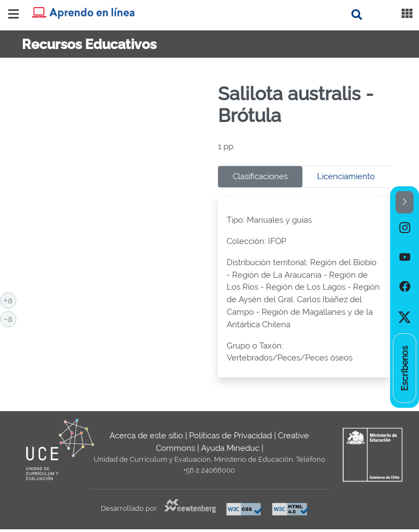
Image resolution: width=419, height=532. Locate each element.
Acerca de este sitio (146, 436)
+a (10, 299)
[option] (405, 228)
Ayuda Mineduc (230, 448)
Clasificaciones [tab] (260, 176)
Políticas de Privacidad (230, 436)
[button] (405, 202)
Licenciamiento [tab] (346, 176)
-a (10, 318)
